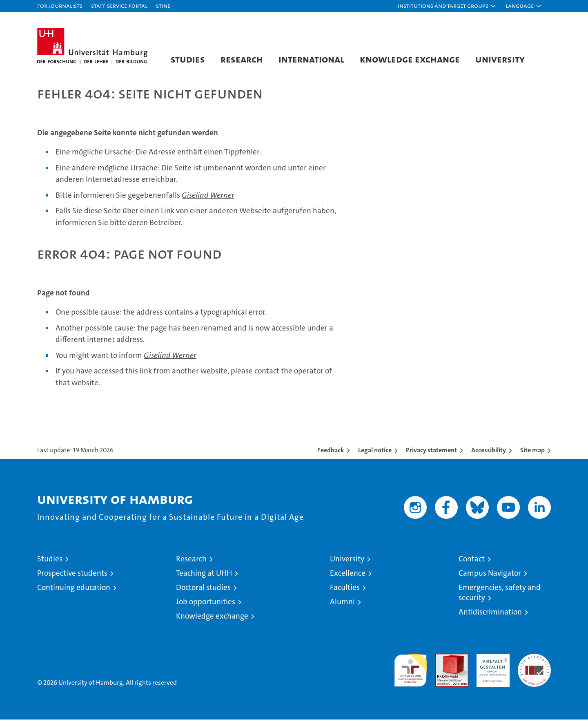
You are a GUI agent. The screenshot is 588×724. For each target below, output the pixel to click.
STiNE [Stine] (163, 6)
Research (242, 59)
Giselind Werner (208, 200)
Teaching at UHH (204, 578)
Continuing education (74, 592)
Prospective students (72, 578)
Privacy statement (431, 455)
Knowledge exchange (410, 59)
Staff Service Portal (119, 6)
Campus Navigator (490, 578)
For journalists (60, 6)
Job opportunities (206, 606)
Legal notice (375, 455)
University (500, 59)
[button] (447, 6)
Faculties (345, 592)
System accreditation (534, 667)
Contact (472, 563)
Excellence (348, 578)
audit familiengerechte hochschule (411, 671)
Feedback (331, 455)
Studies (188, 59)
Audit (443, 663)
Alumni (342, 606)
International (311, 59)
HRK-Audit (491, 663)
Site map (532, 455)
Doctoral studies (203, 592)
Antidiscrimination (490, 616)
